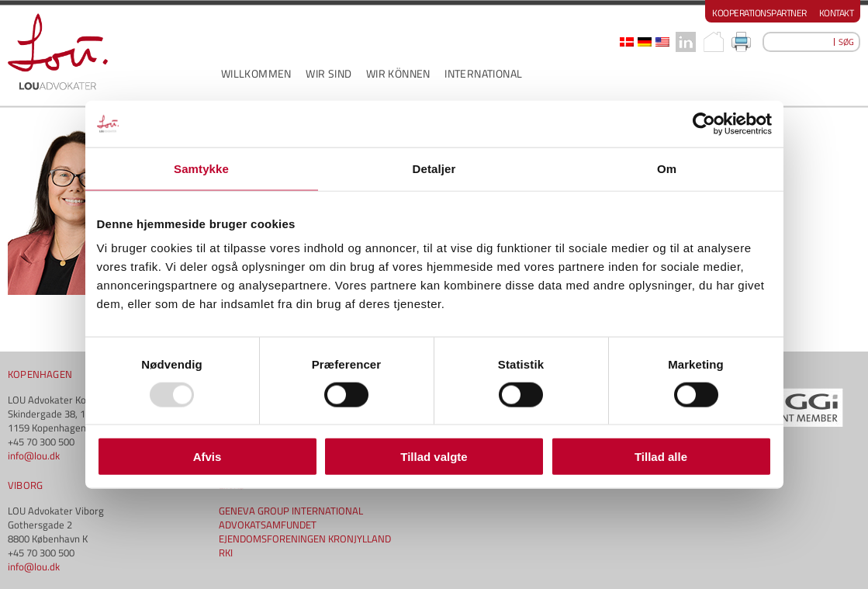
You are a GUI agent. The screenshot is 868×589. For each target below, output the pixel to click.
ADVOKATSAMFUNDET (268, 525)
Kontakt (837, 13)
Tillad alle (661, 457)
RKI (226, 553)
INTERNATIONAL (483, 73)
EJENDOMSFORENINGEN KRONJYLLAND (305, 539)
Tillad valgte (434, 457)
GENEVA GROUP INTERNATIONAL (291, 511)
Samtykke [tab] (201, 168)
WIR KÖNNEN (398, 73)
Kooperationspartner (759, 13)
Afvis (207, 457)
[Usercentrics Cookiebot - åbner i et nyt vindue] (704, 123)
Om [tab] (667, 168)
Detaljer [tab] (434, 168)
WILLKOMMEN (256, 73)
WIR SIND (329, 73)
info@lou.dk (34, 456)
